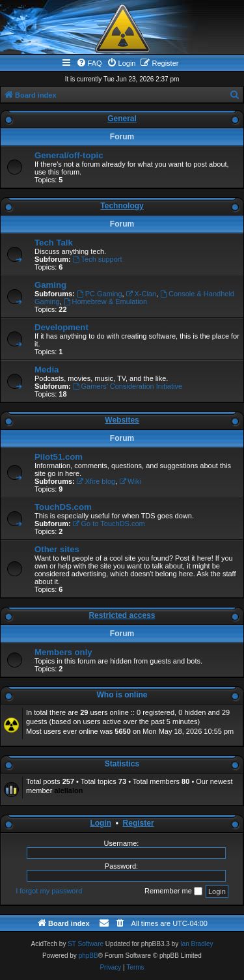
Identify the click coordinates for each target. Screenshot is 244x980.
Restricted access (122, 615)
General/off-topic (69, 155)
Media (47, 370)
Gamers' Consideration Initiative (128, 386)
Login (101, 823)
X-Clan (141, 294)
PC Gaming (100, 294)
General (122, 119)
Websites (122, 420)
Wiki (130, 481)
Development (61, 327)
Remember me (173, 891)
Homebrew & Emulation (105, 301)
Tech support (98, 259)
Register (139, 823)
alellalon (68, 791)
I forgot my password (49, 891)
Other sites (57, 549)
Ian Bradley (197, 944)
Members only (63, 652)
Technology (122, 206)
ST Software (86, 944)
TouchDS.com (63, 507)
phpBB (88, 956)
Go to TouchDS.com (109, 524)
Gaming (50, 285)
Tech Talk (54, 243)
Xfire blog (96, 481)
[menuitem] (89, 63)
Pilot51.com (59, 457)
